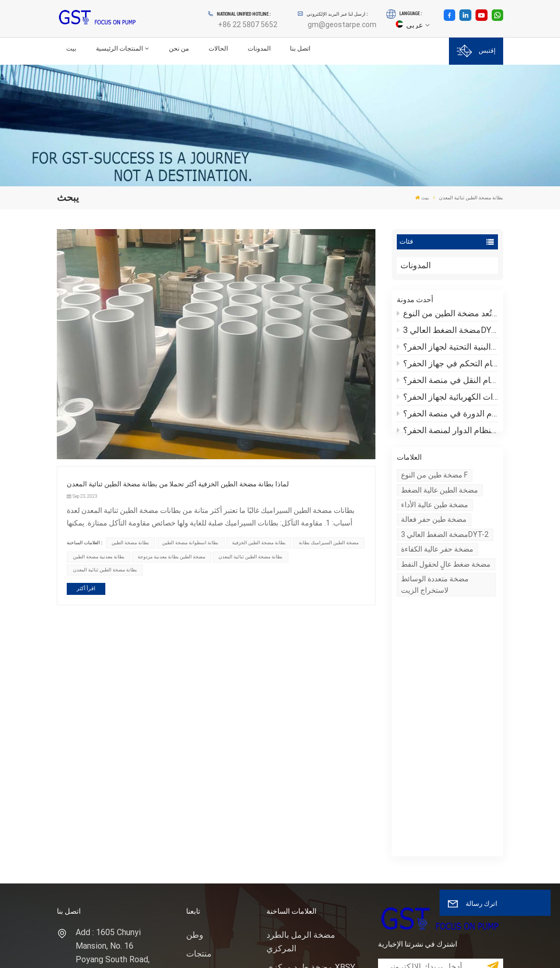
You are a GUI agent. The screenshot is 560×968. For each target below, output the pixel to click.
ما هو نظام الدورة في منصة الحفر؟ (448, 415)
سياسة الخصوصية (109, 950)
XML (69, 950)
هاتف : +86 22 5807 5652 (111, 782)
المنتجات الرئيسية (119, 49)
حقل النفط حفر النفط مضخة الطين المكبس (304, 788)
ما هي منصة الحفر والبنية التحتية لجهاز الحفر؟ (448, 348)
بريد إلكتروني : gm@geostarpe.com (113, 813)
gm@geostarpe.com (342, 25)
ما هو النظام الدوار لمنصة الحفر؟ (448, 432)
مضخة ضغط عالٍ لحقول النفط (446, 576)
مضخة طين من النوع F (434, 487)
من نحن (179, 49)
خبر (192, 749)
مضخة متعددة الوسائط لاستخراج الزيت (435, 596)
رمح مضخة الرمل (297, 763)
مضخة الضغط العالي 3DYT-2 (445, 546)
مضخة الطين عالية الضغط (440, 502)
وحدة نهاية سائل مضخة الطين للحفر (306, 821)
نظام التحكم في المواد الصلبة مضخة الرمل (305, 872)
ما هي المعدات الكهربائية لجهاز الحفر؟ (448, 398)
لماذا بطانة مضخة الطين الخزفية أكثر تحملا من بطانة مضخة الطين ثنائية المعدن (178, 484)
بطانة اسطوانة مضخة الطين (190, 543)
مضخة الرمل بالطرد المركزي (301, 700)
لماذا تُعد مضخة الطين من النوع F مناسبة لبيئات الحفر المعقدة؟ (448, 314)
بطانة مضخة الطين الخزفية (259, 543)
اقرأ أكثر (86, 588)
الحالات (218, 49)
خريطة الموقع (210, 805)
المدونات (259, 49)
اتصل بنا (300, 49)
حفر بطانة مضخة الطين (307, 846)
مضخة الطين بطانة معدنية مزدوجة (172, 557)
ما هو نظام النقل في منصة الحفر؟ (448, 382)
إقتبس (476, 51)
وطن (195, 693)
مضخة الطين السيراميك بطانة (329, 543)
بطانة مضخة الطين (130, 543)
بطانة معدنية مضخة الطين (99, 557)
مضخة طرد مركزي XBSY (311, 725)
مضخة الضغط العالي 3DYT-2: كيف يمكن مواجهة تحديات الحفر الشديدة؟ (448, 331)
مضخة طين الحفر (297, 744)
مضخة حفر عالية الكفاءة (437, 561)
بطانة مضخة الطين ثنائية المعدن (251, 557)
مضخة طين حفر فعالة (434, 532)
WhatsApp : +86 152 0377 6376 (113, 845)
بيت (71, 49)
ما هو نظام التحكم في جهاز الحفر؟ (448, 365)
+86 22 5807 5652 (248, 25)
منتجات (199, 712)
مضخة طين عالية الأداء (435, 517)
